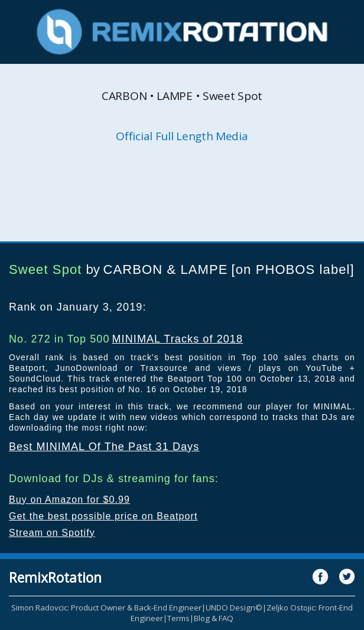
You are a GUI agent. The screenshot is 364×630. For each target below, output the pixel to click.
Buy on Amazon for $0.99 (69, 500)
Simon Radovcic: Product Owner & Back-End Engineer (106, 608)
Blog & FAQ (214, 618)
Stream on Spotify (52, 533)
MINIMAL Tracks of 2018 (177, 339)
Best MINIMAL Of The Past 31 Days (104, 447)
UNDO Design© (234, 608)
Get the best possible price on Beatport (103, 516)
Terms (178, 618)
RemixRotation (55, 577)
